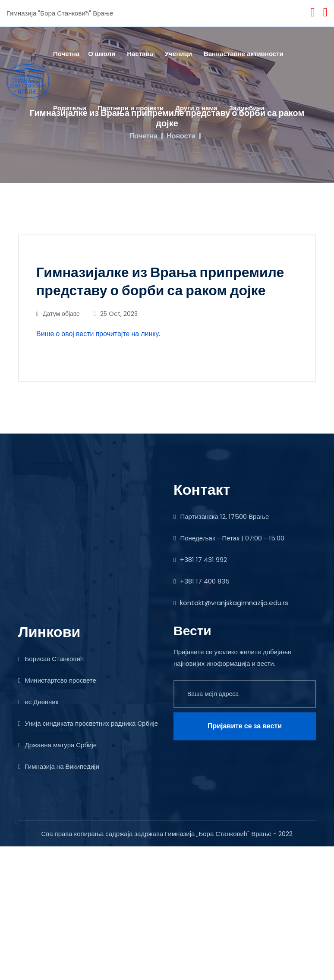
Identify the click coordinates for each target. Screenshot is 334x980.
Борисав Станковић (51, 659)
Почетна (66, 54)
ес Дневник (38, 702)
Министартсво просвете (57, 680)
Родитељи (70, 108)
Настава (140, 54)
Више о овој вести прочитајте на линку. (98, 334)
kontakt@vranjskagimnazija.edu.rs (231, 603)
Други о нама (196, 108)
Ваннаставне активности (244, 54)
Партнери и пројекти (131, 108)
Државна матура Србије (57, 745)
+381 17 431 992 (200, 560)
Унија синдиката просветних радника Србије (88, 723)
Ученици (178, 54)
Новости (181, 136)
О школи (102, 54)
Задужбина (247, 108)
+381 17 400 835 (202, 581)
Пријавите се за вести (245, 726)
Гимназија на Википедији (59, 766)
